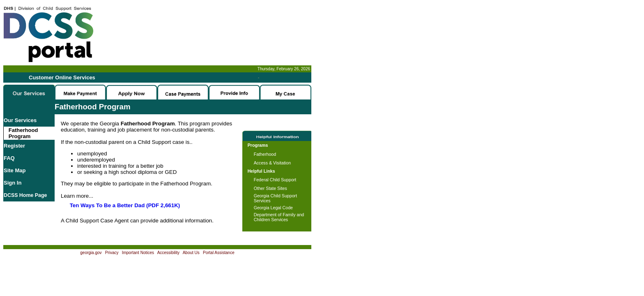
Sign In (13, 183)
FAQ (9, 158)
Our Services (20, 120)
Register (14, 146)
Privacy (112, 253)
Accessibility (168, 253)
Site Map (15, 170)
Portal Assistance (219, 253)
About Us (191, 253)
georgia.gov (91, 253)
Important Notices (138, 253)
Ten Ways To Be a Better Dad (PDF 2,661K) (125, 205)
